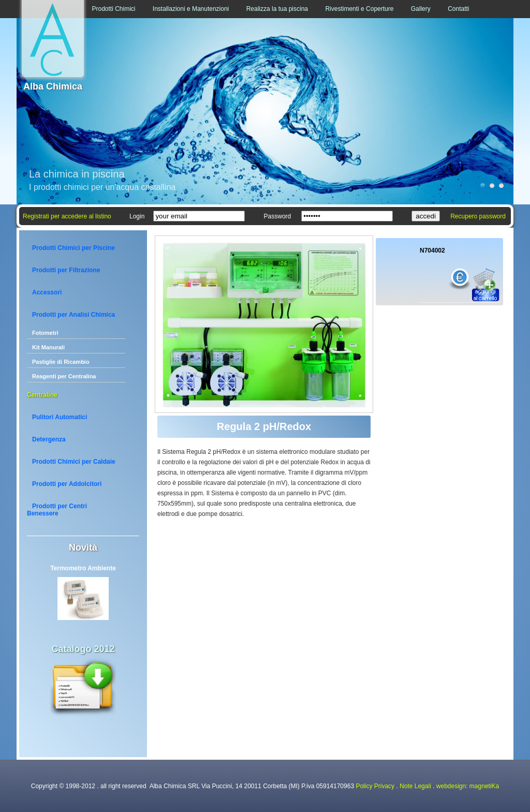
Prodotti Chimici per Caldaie (74, 462)
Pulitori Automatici (60, 417)
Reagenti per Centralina (64, 376)
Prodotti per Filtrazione (66, 270)
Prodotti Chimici (113, 9)
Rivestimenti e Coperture (359, 9)
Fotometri (45, 333)
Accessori (47, 292)
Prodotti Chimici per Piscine (73, 248)
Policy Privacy (375, 786)
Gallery (421, 9)
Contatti (458, 9)
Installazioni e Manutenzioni (191, 9)
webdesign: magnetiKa (468, 786)
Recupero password (478, 216)
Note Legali (415, 786)
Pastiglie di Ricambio (61, 362)
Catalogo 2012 (83, 649)
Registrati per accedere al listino (67, 216)
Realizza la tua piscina (277, 9)
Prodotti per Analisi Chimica (73, 315)
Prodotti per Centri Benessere (57, 510)
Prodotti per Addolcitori (67, 484)
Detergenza (49, 439)
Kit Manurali (48, 347)
